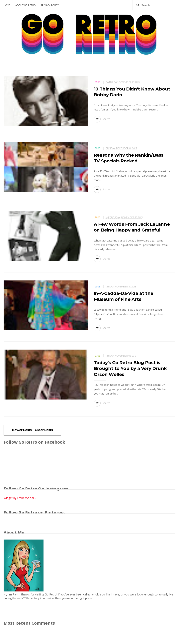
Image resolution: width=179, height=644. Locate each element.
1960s (97, 148)
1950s (97, 82)
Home (7, 5)
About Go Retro (25, 5)
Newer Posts (22, 430)
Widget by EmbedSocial (20, 498)
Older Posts (44, 430)
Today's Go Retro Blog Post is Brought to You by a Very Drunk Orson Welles (130, 369)
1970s (97, 356)
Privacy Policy (50, 5)
